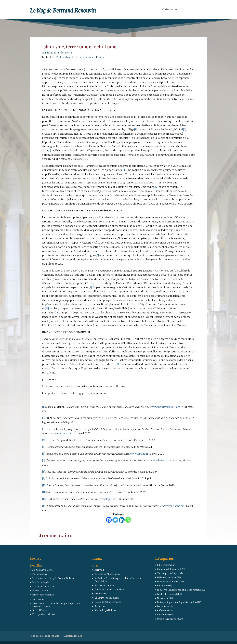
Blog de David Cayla (42, 570)
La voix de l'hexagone (43, 587)
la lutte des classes (166, 594)
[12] (57, 313)
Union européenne (167, 619)
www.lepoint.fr (139, 454)
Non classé (163, 598)
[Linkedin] (122, 520)
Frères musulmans (85, 57)
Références (163, 611)
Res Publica (163, 615)
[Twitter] (115, 520)
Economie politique (168, 582)
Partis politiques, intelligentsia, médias (177, 602)
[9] (90, 287)
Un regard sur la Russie (44, 614)
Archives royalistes (104, 585)
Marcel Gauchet (40, 591)
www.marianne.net (61, 433)
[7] (157, 187)
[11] (47, 309)
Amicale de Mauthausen (107, 574)
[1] (135, 129)
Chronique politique (168, 573)
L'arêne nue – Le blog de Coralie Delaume (54, 578)
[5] (49, 151)
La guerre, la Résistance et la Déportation (178, 590)
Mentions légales (73, 636)
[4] (130, 138)
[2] (172, 129)
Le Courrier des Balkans (107, 598)
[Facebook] (109, 520)
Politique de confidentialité (44, 636)
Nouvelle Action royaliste (108, 602)
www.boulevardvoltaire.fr (167, 407)
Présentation (164, 606)
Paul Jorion (38, 599)
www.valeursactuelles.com (165, 461)
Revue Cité (100, 606)
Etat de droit (64, 57)
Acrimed (99, 570)
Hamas (101, 57)
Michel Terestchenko (43, 595)
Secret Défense (40, 610)
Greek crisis (101, 594)
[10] (182, 292)
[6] (123, 170)
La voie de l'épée (41, 582)
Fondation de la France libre (109, 590)
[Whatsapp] (128, 520)
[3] (184, 129)
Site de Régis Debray (105, 610)
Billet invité (65, 53)
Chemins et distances (168, 569)
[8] (97, 255)
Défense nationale (167, 578)
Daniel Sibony (39, 574)
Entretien (162, 586)
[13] (117, 364)
